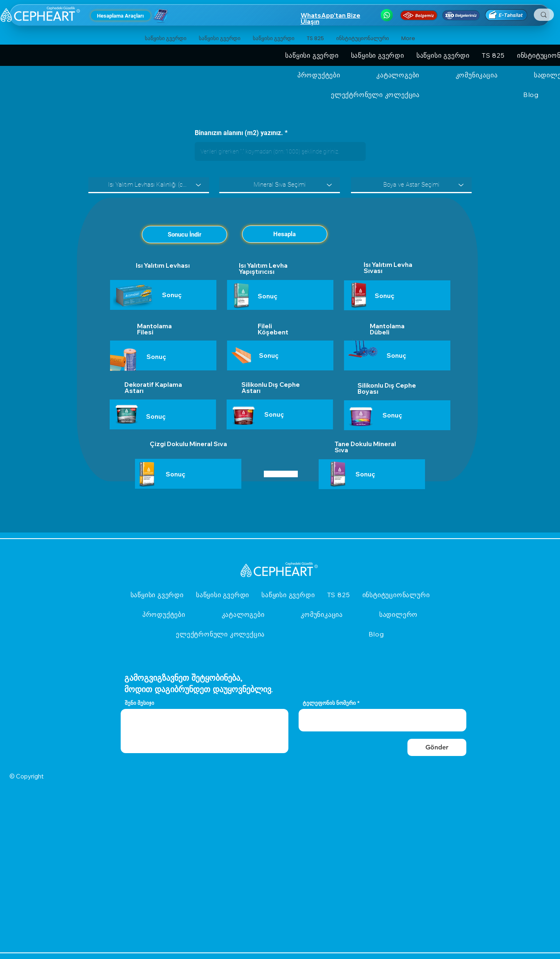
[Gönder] (437, 747)
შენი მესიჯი (139, 703)
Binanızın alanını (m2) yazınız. (239, 133)
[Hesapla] (285, 234)
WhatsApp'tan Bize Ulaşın (331, 18)
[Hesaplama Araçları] (121, 16)
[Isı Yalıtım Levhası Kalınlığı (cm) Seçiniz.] (149, 185)
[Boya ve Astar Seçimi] (411, 185)
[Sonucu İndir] (184, 235)
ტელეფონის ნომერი (329, 703)
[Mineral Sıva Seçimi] (280, 185)
